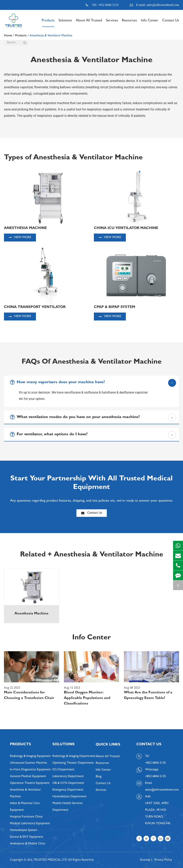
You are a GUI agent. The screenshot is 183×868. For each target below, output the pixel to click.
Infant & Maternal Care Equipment (25, 807)
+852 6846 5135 (156, 777)
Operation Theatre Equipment (30, 783)
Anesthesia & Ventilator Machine (25, 793)
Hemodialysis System (24, 830)
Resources (129, 23)
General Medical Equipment (28, 777)
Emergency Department (68, 790)
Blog (99, 777)
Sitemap (145, 860)
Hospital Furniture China (26, 817)
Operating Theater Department (73, 763)
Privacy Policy (163, 860)
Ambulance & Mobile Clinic (28, 844)
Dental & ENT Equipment (27, 837)
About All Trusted (89, 23)
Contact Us (171, 23)
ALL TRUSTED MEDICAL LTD (47, 860)
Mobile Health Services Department (67, 807)
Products (48, 23)
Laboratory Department (68, 777)
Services (112, 23)
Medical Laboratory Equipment (30, 824)
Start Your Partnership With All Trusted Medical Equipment (91, 483)
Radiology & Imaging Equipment (30, 756)
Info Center (150, 23)
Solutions (65, 23)
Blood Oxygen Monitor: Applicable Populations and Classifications (87, 698)
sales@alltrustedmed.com (159, 790)
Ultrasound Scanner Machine (28, 763)
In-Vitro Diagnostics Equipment (30, 770)
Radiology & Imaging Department (74, 756)
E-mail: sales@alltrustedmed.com (154, 5)
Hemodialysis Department (69, 797)
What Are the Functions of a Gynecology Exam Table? (148, 696)
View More (20, 237)
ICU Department (63, 770)
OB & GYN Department (68, 783)
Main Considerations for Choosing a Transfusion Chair (29, 696)
